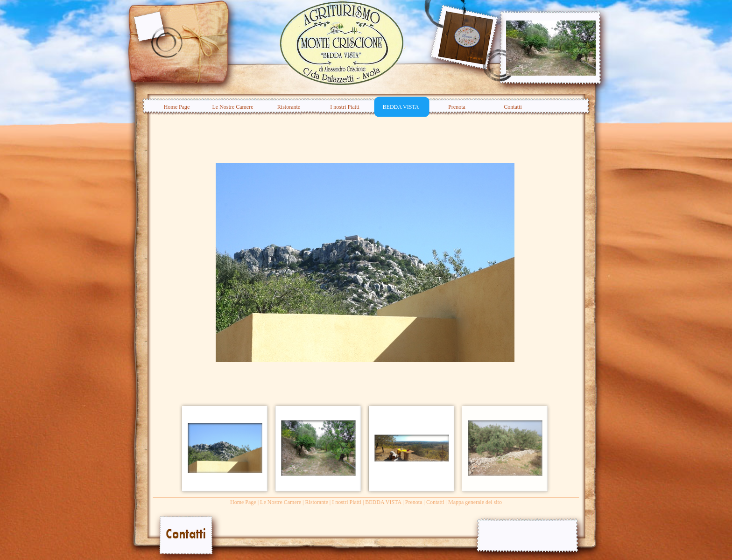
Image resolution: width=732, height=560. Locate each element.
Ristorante (316, 502)
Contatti (435, 502)
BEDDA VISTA (383, 502)
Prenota (414, 502)
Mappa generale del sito (475, 502)
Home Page (243, 502)
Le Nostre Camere (281, 502)
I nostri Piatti (347, 502)
